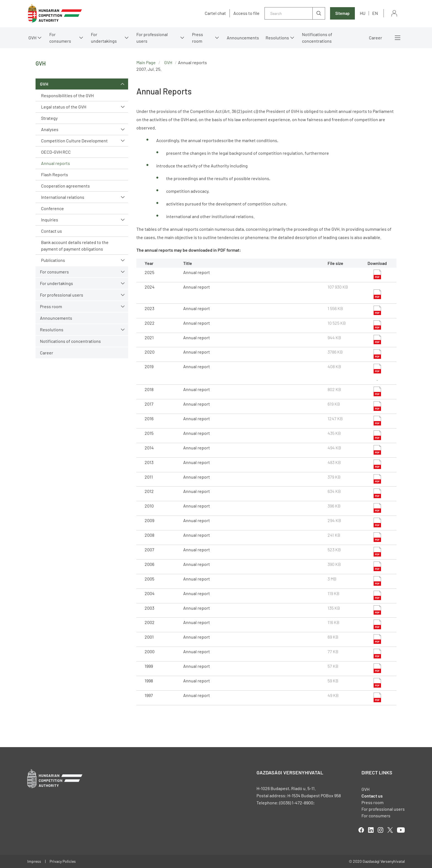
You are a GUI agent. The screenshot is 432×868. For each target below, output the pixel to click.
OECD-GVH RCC (56, 152)
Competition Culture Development (74, 141)
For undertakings (104, 38)
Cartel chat (215, 13)
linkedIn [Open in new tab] (371, 830)
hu (363, 13)
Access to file (246, 13)
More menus (398, 38)
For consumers (60, 38)
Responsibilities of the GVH (67, 95)
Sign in (394, 13)
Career (376, 38)
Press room (198, 38)
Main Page (146, 62)
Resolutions (277, 38)
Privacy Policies (63, 861)
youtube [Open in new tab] (401, 830)
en (375, 13)
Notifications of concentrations (317, 38)
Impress (34, 861)
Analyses (50, 129)
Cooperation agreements (65, 186)
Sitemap (342, 13)
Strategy (49, 118)
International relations (63, 197)
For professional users (152, 38)
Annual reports (56, 163)
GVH (32, 38)
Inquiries (50, 220)
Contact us (52, 231)
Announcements (243, 38)
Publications (53, 260)
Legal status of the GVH (64, 107)
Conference (52, 208)
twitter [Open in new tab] (390, 830)
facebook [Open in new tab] (361, 830)
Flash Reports (55, 174)
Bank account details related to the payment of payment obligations (75, 246)
